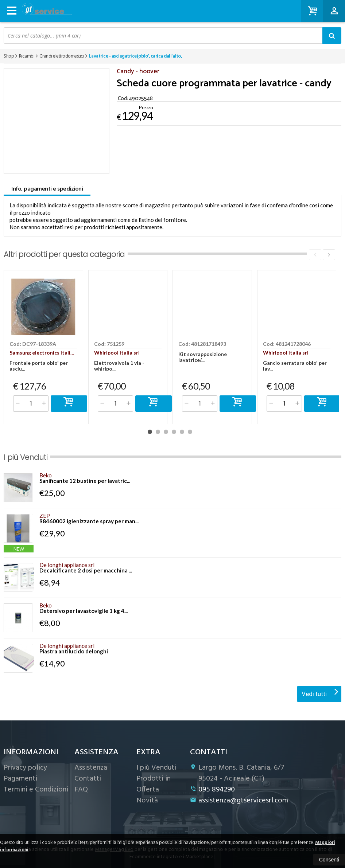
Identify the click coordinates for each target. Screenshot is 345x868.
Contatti (88, 779)
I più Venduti (156, 768)
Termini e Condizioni (36, 790)
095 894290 (212, 790)
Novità (147, 801)
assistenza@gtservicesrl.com (239, 801)
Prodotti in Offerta (154, 784)
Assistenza (91, 768)
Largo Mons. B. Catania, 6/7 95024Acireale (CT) (237, 773)
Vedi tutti (320, 692)
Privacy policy (25, 768)
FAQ (81, 790)
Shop (9, 56)
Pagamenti (20, 779)
